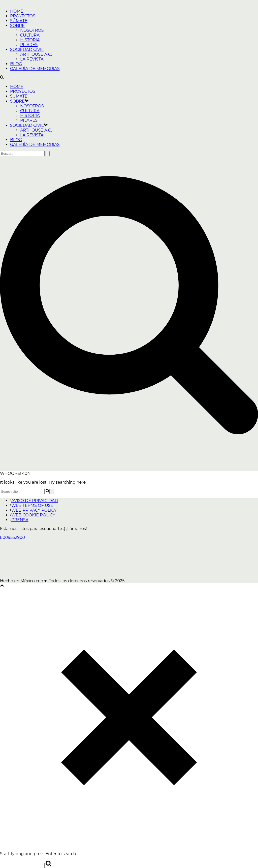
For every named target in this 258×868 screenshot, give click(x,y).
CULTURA (30, 35)
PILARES (29, 45)
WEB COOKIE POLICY (33, 515)
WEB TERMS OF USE (32, 505)
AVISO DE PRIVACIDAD (34, 501)
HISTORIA (30, 40)
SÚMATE (19, 21)
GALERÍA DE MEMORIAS (35, 69)
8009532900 (12, 537)
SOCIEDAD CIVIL (27, 50)
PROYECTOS (23, 16)
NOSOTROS (32, 30)
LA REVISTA (32, 59)
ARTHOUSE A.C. (36, 54)
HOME (17, 11)
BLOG (16, 64)
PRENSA (19, 520)
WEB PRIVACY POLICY (33, 510)
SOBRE (17, 26)
